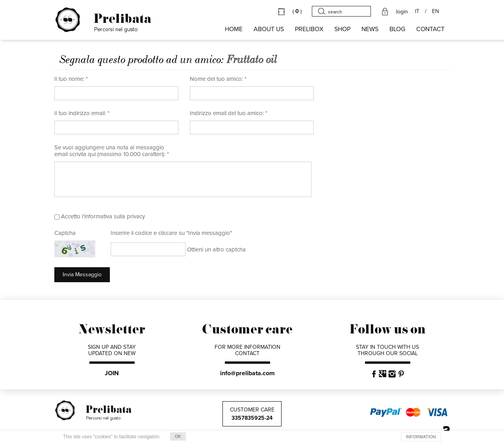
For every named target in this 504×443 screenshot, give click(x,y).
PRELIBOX (309, 29)
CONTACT (430, 29)
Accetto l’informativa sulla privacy (103, 216)
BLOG (397, 29)
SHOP (342, 29)
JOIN (112, 373)
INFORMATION (421, 437)
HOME (234, 29)
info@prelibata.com (247, 373)
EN (435, 11)
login (402, 12)
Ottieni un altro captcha (216, 249)
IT (417, 11)
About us (269, 29)
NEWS (370, 29)
